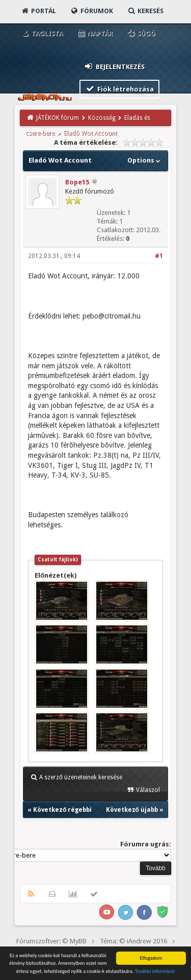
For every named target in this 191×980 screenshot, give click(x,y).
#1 (159, 256)
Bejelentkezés (114, 66)
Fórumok (91, 11)
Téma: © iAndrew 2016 (133, 941)
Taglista (42, 33)
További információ (155, 972)
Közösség (102, 118)
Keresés (145, 11)
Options (145, 160)
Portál (38, 11)
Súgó (141, 33)
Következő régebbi (62, 810)
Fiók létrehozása (119, 89)
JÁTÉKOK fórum (58, 118)
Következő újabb (132, 810)
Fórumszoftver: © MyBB (51, 941)
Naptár (94, 33)
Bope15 (77, 182)
